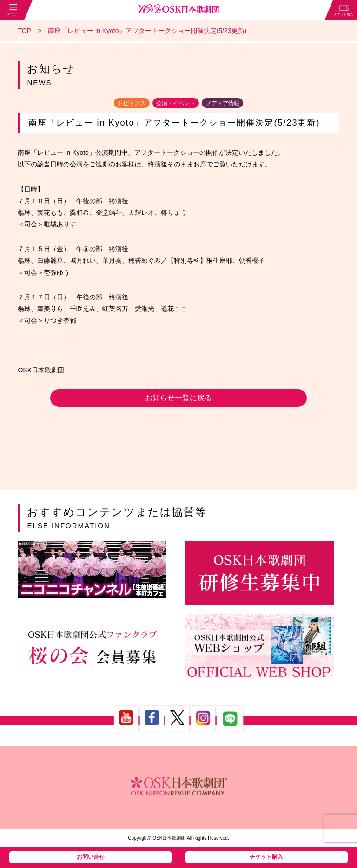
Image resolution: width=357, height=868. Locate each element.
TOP (24, 31)
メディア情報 (223, 103)
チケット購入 (266, 857)
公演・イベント (176, 103)
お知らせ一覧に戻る (178, 398)
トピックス (132, 103)
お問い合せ (91, 857)
